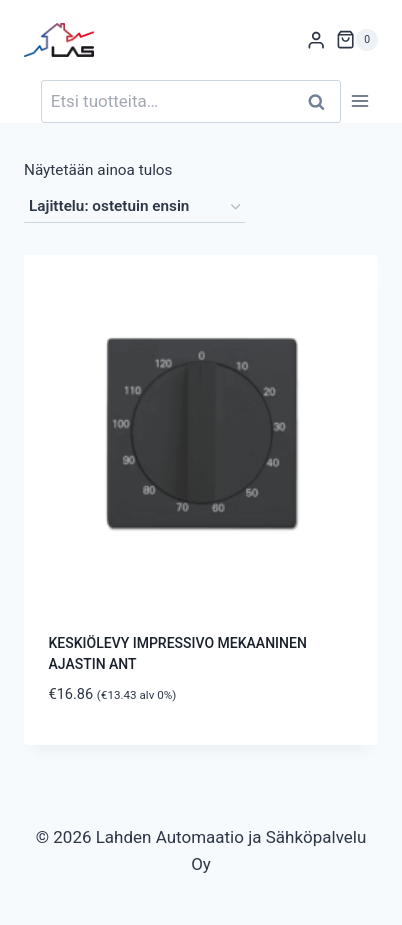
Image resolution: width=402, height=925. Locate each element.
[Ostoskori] (357, 40)
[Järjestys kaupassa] (134, 207)
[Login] (316, 40)
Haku (322, 101)
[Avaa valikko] (359, 101)
